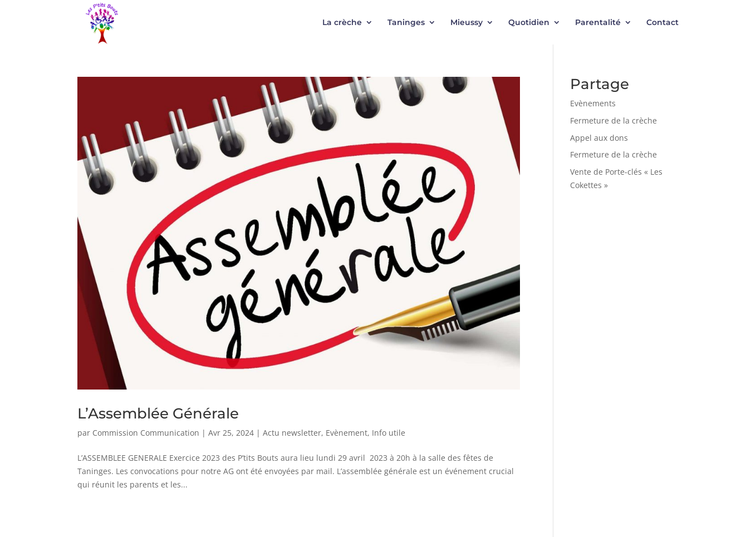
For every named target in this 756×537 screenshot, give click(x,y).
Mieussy (467, 23)
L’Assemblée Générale (158, 413)
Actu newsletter (292, 433)
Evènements (593, 103)
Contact (662, 23)
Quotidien (529, 23)
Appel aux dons (599, 138)
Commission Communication (146, 433)
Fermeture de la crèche (613, 120)
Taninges (406, 23)
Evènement (347, 433)
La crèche (342, 23)
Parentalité (598, 23)
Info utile (389, 433)
